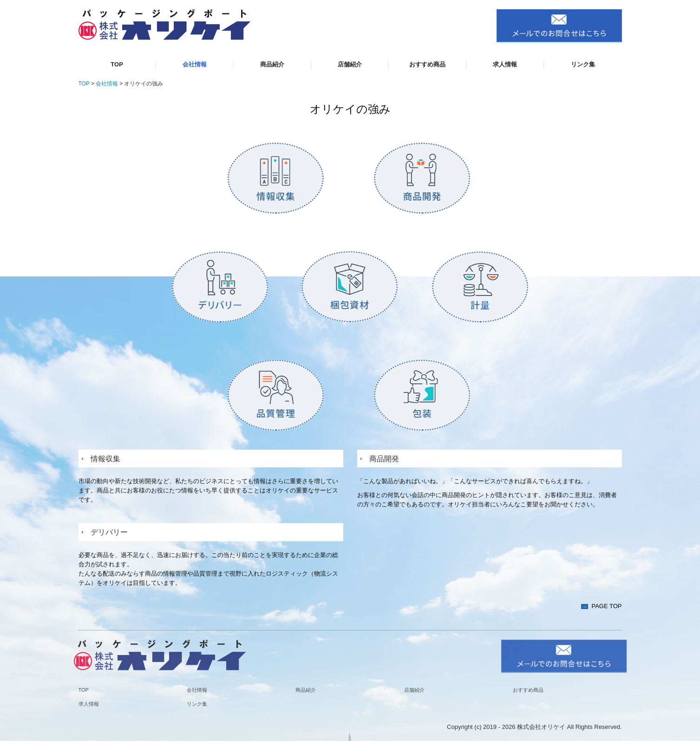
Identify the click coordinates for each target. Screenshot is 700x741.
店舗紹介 (350, 64)
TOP (117, 64)
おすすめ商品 (427, 64)
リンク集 (583, 64)
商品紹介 (272, 64)
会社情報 (195, 64)
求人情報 (505, 64)
